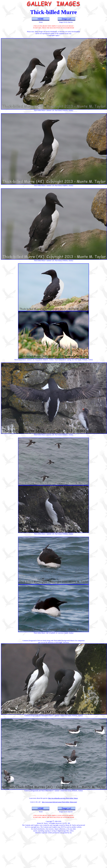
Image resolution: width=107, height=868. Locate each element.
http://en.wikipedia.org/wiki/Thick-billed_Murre (63, 798)
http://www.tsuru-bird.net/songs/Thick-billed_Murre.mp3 (59, 802)
